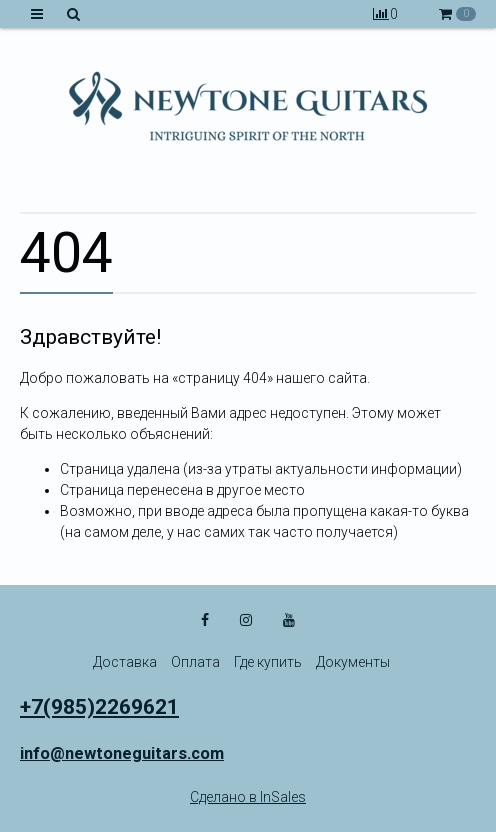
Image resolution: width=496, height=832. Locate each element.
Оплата (195, 662)
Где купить (268, 662)
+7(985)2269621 (99, 707)
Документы (353, 662)
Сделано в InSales (248, 797)
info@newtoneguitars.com (122, 753)
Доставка (125, 662)
